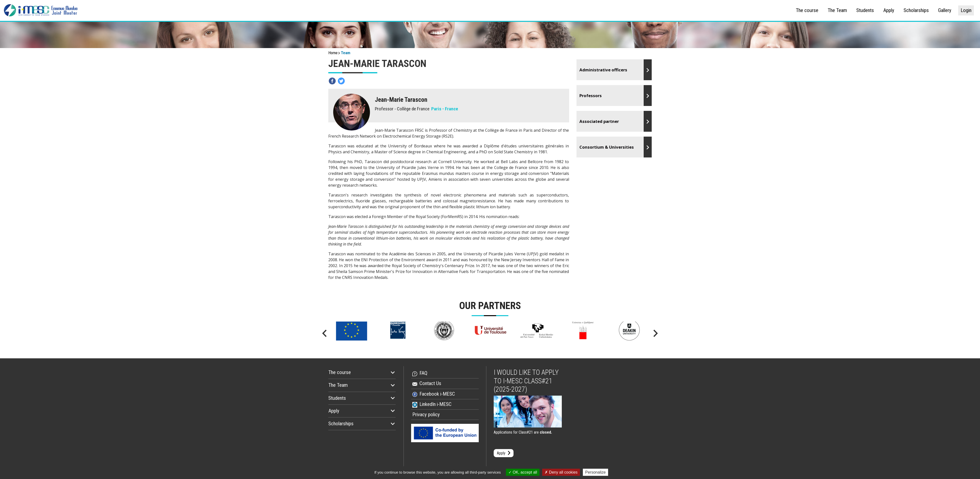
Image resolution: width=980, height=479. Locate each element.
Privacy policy (426, 414)
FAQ (423, 373)
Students (865, 10)
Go (614, 70)
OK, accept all (523, 472)
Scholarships (916, 10)
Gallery (945, 10)
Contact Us (430, 383)
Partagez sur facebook (332, 81)
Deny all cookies (561, 472)
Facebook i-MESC (437, 394)
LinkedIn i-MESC (435, 404)
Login (966, 10)
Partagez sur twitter (341, 81)
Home (333, 53)
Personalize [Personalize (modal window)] (596, 472)
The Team (837, 10)
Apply (889, 10)
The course (807, 10)
